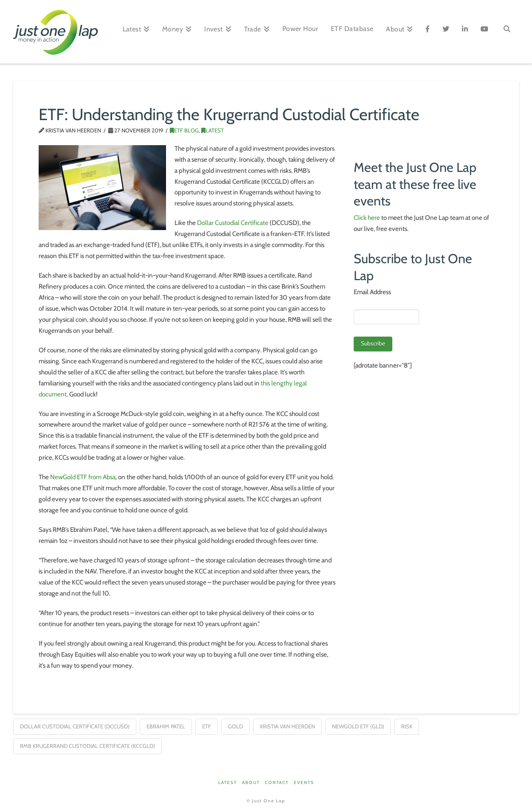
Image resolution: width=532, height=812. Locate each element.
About (251, 782)
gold (235, 726)
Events (304, 782)
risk (407, 726)
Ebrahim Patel (166, 726)
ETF (207, 726)
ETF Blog (184, 130)
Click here (367, 218)
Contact (277, 782)
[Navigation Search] (507, 32)
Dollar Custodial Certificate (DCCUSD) (75, 726)
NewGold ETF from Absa (83, 477)
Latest (213, 130)
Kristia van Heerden (287, 726)
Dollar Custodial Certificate (233, 223)
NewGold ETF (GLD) (358, 726)
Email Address (372, 292)
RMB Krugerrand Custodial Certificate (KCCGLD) (87, 746)
